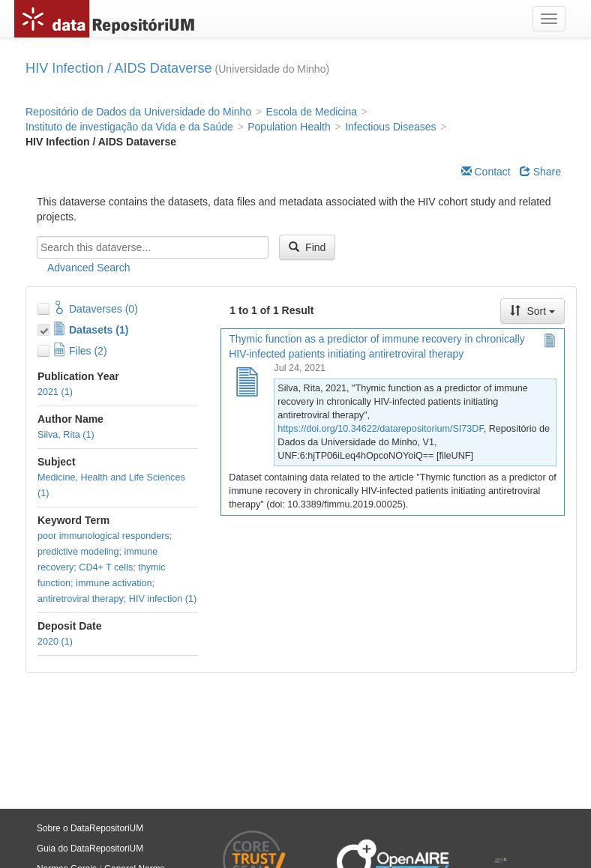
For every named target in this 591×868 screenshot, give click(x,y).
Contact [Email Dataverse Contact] (486, 172)
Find (307, 247)
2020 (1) (55, 642)
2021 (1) (55, 392)
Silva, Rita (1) (66, 435)
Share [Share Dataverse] (540, 172)
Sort (532, 311)
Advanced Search (89, 268)
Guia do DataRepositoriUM (90, 849)
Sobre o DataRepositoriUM (90, 828)
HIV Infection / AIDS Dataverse (119, 68)
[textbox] (153, 247)
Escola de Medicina (312, 112)
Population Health (289, 127)
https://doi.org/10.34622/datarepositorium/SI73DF (380, 429)
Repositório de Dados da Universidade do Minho (138, 112)
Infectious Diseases (390, 127)
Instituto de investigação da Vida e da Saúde (129, 127)
